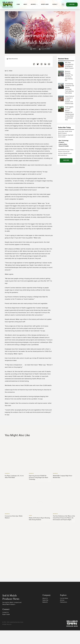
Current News (64, 612)
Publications (64, 616)
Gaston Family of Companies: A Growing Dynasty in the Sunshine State (70, 100)
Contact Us (6, 626)
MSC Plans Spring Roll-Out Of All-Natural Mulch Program (69, 66)
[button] (63, 5)
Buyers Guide (6, 628)
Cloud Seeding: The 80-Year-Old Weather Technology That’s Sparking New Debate (69, 89)
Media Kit (45, 616)
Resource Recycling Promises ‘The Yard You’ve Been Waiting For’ (69, 76)
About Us (45, 612)
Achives (62, 614)
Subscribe (45, 614)
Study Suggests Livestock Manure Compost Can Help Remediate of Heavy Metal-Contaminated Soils (70, 113)
